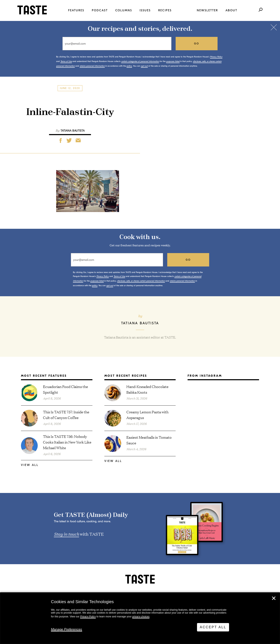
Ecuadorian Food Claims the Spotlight (65, 389)
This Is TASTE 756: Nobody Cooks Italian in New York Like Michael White (67, 442)
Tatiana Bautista (73, 131)
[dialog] (140, 618)
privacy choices (141, 617)
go (197, 44)
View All (30, 465)
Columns (124, 10)
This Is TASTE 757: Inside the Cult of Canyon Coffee (66, 415)
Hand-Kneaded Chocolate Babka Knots (147, 389)
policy (129, 66)
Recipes (165, 10)
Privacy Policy (88, 617)
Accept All (213, 627)
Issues (145, 10)
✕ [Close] (274, 598)
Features (76, 10)
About (231, 10)
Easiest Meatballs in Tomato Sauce (149, 440)
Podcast (100, 10)
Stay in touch (66, 534)
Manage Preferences (67, 629)
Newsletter (207, 10)
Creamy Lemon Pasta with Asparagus (147, 415)
